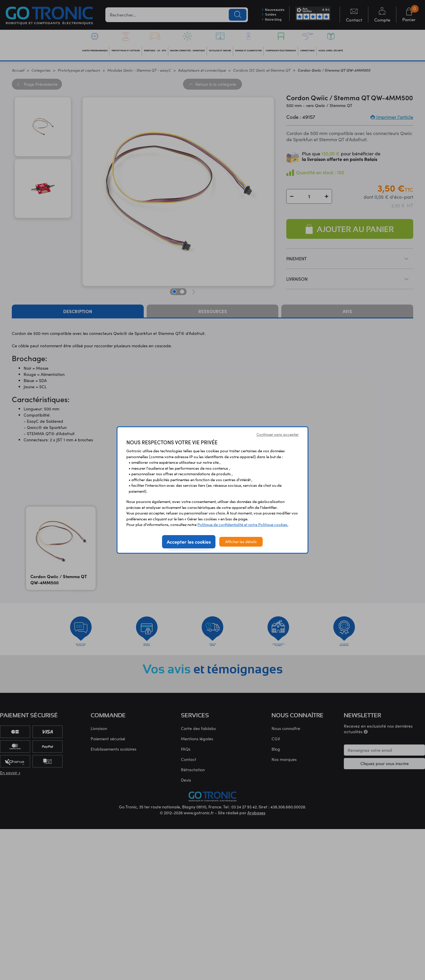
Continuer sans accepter (278, 434)
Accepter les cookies (189, 542)
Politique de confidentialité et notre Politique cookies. (243, 524)
